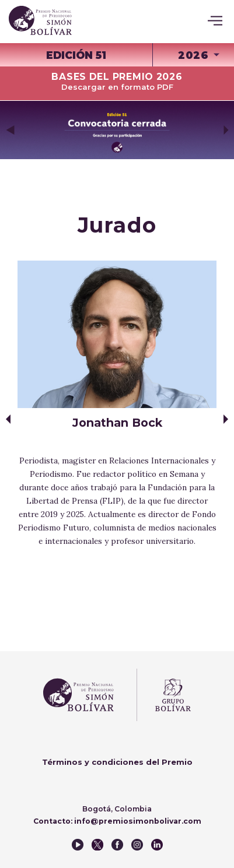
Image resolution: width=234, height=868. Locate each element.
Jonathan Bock (117, 423)
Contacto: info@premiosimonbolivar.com (117, 821)
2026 (193, 55)
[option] (117, 130)
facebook (117, 845)
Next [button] (226, 130)
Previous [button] (10, 130)
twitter (97, 845)
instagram (137, 845)
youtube (78, 845)
